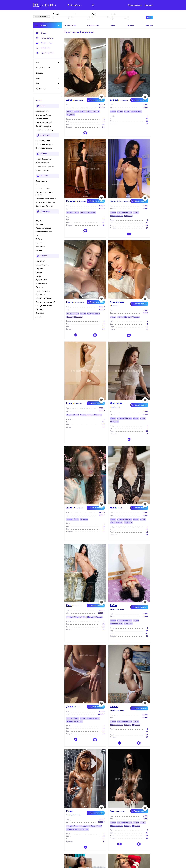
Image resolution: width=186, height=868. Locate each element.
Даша (75, 100)
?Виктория (116, 405)
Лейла (117, 607)
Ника (116, 508)
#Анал (76, 112)
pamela (119, 100)
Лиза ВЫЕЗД (117, 304)
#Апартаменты (93, 112)
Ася (117, 811)
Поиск (149, 17)
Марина (76, 201)
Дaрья (73, 707)
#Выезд (83, 213)
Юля (120, 201)
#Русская (71, 115)
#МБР (83, 112)
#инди (69, 112)
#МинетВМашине (125, 213)
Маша (73, 813)
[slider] (53, 17)
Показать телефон (96, 100)
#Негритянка (136, 112)
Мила (74, 403)
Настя (75, 302)
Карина (117, 708)
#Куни (76, 314)
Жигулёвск (75, 5)
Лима (75, 508)
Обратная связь (135, 5)
